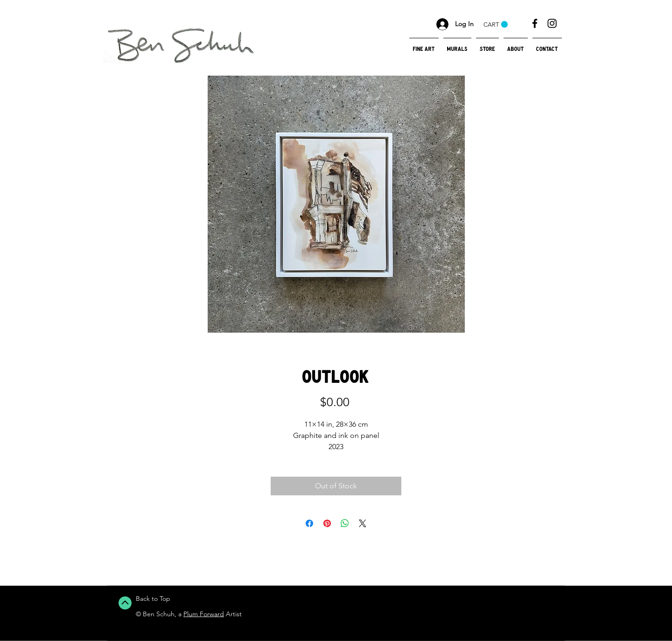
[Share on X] (363, 523)
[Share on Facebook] (309, 523)
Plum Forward (204, 614)
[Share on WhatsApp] (345, 523)
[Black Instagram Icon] (552, 23)
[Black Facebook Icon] (535, 23)
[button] (496, 25)
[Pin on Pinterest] (327, 523)
